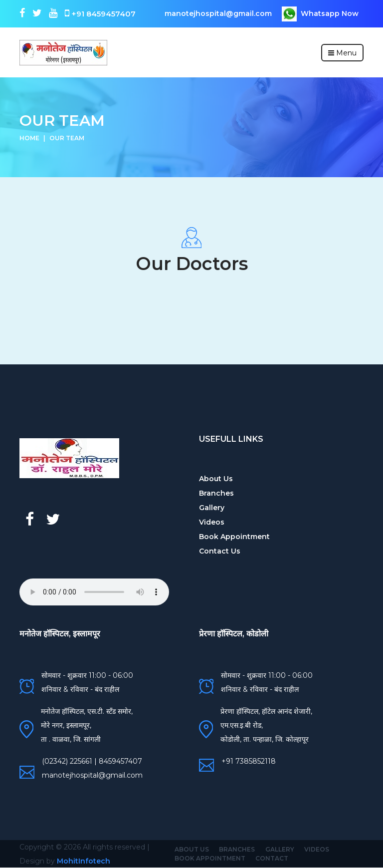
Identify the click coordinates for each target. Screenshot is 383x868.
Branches (216, 493)
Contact (272, 858)
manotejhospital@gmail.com (218, 13)
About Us (216, 479)
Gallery (212, 508)
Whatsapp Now (320, 14)
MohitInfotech (84, 861)
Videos (212, 522)
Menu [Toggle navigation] (342, 53)
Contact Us (220, 551)
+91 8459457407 (99, 13)
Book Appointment (234, 537)
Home (29, 138)
